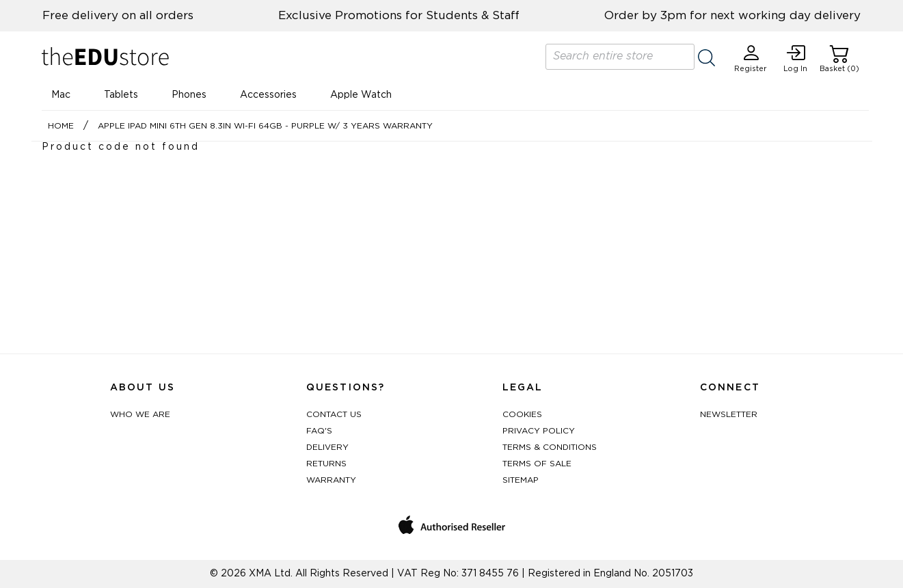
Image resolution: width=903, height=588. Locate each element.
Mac (61, 95)
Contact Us (334, 414)
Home (61, 126)
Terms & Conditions (550, 447)
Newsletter (729, 414)
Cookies (522, 414)
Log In (795, 58)
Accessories (268, 95)
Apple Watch (361, 95)
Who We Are (140, 414)
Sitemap (521, 480)
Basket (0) (839, 58)
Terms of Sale (537, 464)
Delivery (327, 447)
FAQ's (319, 431)
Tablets (121, 95)
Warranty (331, 480)
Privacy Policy (539, 431)
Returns (326, 464)
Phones (189, 95)
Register (751, 58)
